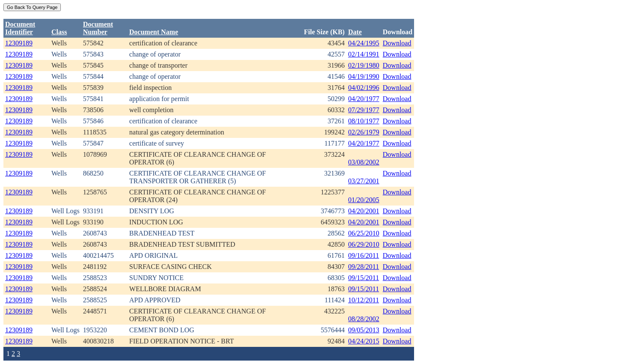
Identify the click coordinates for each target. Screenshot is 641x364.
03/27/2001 (364, 181)
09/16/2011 (364, 255)
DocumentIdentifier (20, 28)
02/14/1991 (364, 54)
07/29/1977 (364, 110)
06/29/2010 (364, 244)
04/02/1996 (364, 88)
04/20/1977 (364, 99)
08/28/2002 (364, 319)
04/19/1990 (364, 76)
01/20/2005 (364, 200)
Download (397, 43)
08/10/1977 (364, 121)
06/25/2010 (364, 233)
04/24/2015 (364, 341)
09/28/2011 (364, 267)
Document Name (154, 32)
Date (355, 32)
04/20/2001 (364, 211)
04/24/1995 (364, 43)
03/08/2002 (364, 162)
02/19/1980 (364, 65)
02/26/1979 (364, 132)
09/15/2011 (364, 278)
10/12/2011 (364, 300)
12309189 (19, 43)
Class (59, 32)
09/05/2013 (364, 330)
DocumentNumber (98, 28)
